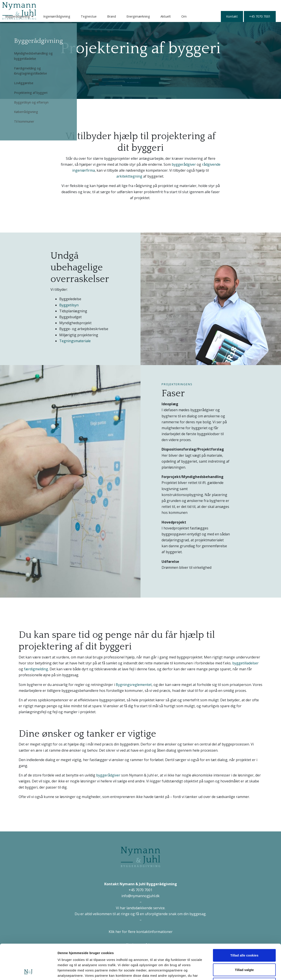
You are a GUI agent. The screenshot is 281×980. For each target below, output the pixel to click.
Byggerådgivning (61, 5)
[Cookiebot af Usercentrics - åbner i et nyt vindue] (28, 971)
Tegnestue (133, 5)
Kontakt (56, 16)
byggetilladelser (245, 663)
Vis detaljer (228, 971)
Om (228, 5)
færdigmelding (36, 669)
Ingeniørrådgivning (101, 5)
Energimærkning (182, 5)
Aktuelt (210, 5)
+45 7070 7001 (84, 16)
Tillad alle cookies (244, 922)
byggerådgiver (184, 164)
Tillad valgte (244, 937)
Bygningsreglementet (134, 685)
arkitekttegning (129, 176)
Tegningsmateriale (75, 341)
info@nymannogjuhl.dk (140, 896)
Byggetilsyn (69, 305)
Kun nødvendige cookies (244, 951)
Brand (155, 5)
